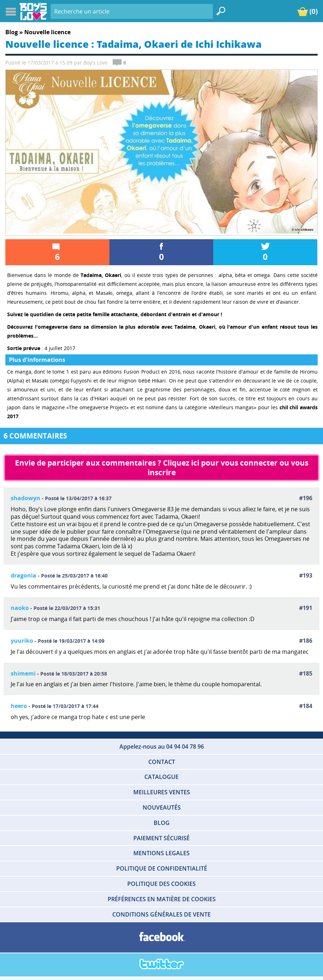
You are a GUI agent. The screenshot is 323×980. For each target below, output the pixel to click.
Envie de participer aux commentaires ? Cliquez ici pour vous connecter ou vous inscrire (163, 468)
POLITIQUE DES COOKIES (161, 884)
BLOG (162, 823)
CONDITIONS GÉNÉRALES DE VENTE (161, 914)
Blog (12, 32)
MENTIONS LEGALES (161, 853)
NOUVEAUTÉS (162, 807)
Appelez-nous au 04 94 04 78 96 (162, 746)
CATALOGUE (161, 777)
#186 (306, 641)
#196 (306, 498)
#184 (306, 706)
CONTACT (162, 762)
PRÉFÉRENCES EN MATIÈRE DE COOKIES (162, 899)
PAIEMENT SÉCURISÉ (161, 838)
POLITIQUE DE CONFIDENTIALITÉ (162, 868)
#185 (306, 674)
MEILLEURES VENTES (162, 792)
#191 (306, 608)
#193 (306, 576)
